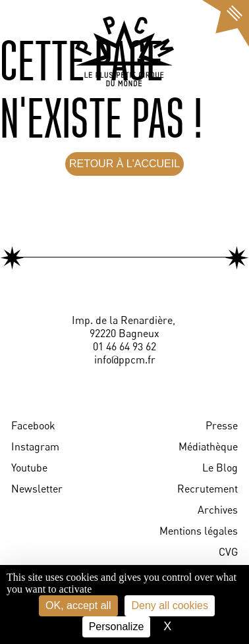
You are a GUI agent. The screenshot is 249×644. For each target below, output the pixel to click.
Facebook (33, 425)
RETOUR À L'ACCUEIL (124, 164)
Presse (222, 425)
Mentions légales (199, 531)
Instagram (35, 446)
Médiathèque (208, 446)
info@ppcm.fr (125, 360)
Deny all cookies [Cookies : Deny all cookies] (170, 605)
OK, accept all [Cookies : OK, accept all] (78, 605)
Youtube (29, 468)
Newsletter (37, 489)
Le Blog (220, 468)
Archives (218, 510)
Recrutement (207, 489)
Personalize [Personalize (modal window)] (117, 627)
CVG (228, 552)
